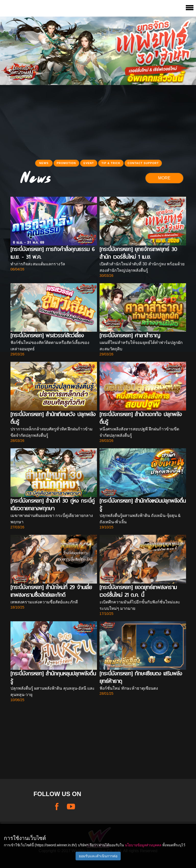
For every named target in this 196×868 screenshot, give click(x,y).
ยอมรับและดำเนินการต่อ (98, 856)
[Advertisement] (98, 121)
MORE (164, 178)
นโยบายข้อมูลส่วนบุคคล (143, 845)
